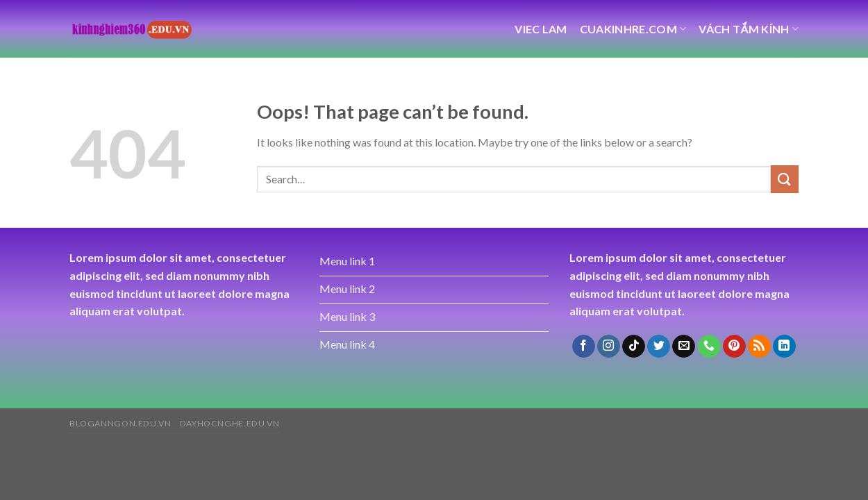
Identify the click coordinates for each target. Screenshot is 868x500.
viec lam (541, 29)
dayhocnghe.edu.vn (229, 423)
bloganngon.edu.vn (120, 423)
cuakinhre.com (633, 29)
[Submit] (785, 179)
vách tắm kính (749, 29)
